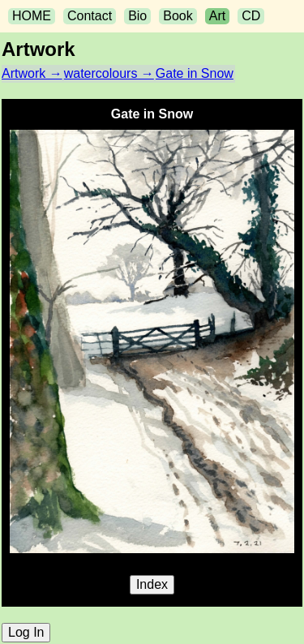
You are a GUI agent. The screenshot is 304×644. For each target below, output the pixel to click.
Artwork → (32, 73)
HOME (32, 16)
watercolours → (109, 73)
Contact (90, 16)
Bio (137, 16)
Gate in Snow (195, 73)
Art (217, 16)
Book (178, 16)
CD (251, 16)
